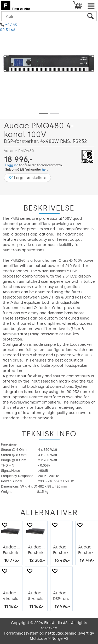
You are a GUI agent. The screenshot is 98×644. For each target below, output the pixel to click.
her (44, 170)
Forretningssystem (21, 633)
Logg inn (12, 165)
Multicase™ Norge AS (49, 639)
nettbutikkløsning (61, 633)
